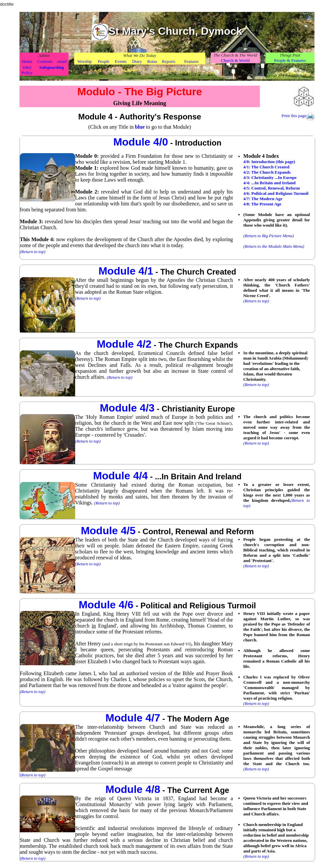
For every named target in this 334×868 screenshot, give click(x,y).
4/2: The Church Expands (267, 172)
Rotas (152, 61)
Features (191, 61)
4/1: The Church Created (266, 167)
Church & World (235, 60)
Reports (168, 61)
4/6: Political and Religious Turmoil (276, 193)
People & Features (290, 60)
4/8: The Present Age (262, 204)
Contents (45, 61)
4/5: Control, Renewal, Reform (272, 188)
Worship (85, 61)
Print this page (294, 116)
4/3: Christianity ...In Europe (270, 177)
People (103, 61)
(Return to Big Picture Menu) (269, 236)
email (62, 61)
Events (121, 61)
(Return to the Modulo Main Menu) (274, 246)
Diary (137, 61)
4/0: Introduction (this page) (269, 162)
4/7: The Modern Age (263, 199)
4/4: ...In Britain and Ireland (269, 183)
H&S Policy (27, 70)
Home (27, 61)
